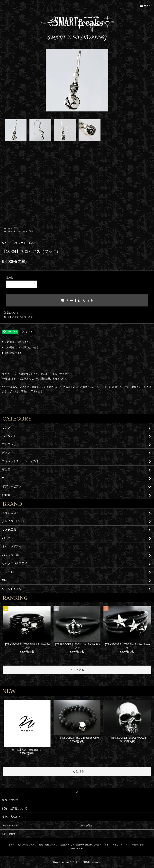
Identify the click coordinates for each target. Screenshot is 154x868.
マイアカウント (10, 825)
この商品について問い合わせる (19, 347)
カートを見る (86, 825)
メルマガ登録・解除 (135, 845)
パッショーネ (19, 231)
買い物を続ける (11, 353)
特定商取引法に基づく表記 (19, 317)
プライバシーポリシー (112, 845)
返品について (11, 313)
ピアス (16, 228)
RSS (73, 849)
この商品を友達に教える (16, 342)
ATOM (80, 849)
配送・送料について (48, 845)
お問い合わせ (9, 834)
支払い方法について (27, 845)
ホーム (7, 228)
